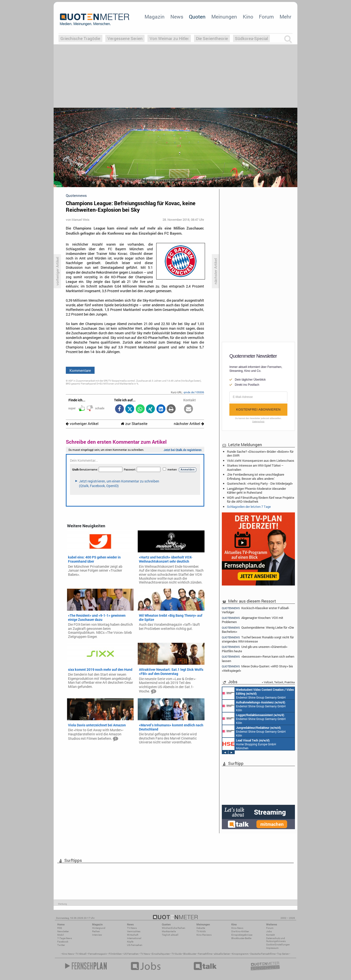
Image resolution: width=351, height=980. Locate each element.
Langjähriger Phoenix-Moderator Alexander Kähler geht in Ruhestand (256, 490)
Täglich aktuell (170, 935)
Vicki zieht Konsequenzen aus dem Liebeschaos (261, 461)
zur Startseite (134, 424)
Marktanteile (169, 931)
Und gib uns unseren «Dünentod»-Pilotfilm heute (255, 649)
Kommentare (80, 370)
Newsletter (63, 931)
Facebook (63, 942)
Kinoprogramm (240, 954)
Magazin (155, 17)
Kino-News (237, 928)
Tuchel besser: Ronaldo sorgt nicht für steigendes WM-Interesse (258, 639)
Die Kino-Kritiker (240, 931)
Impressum (272, 948)
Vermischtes (134, 931)
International (134, 938)
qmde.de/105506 (194, 392)
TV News (145, 954)
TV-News (132, 928)
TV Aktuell (81, 954)
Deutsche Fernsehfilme (263, 954)
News (177, 17)
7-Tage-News (65, 938)
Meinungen (224, 17)
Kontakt (270, 935)
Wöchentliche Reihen (174, 928)
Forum (266, 17)
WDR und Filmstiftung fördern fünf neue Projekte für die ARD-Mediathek (261, 500)
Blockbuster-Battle (241, 938)
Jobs (269, 931)
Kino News (68, 954)
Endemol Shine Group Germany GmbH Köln (258, 693)
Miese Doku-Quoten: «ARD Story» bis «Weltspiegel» (257, 668)
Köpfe (130, 942)
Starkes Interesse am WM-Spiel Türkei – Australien (255, 467)
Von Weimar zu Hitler (169, 38)
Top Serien (283, 954)
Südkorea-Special (251, 38)
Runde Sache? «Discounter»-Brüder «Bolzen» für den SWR (260, 453)
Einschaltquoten (161, 954)
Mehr (285, 17)
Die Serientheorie (212, 38)
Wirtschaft (133, 935)
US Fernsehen (131, 954)
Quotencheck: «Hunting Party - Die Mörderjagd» (260, 483)
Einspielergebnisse (242, 935)
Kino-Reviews (204, 935)
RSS (60, 928)
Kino (248, 17)
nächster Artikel (189, 424)
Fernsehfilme (205, 954)
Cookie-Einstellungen (278, 945)
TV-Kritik (201, 931)
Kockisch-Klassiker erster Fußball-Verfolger (256, 610)
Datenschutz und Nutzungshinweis (276, 940)
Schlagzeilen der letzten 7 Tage (249, 507)
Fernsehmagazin (98, 954)
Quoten (197, 17)
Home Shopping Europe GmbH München (249, 744)
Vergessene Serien (125, 38)
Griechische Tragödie (80, 38)
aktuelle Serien (222, 954)
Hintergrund (99, 928)
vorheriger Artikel (82, 424)
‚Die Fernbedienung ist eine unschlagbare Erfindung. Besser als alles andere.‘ (256, 476)
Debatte (201, 928)
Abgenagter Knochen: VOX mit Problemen (253, 620)
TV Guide (177, 954)
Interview (97, 935)
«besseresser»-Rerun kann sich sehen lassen (258, 658)
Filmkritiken (115, 954)
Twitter (61, 945)
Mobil (61, 935)
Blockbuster (190, 954)
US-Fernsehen (135, 945)
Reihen (96, 931)
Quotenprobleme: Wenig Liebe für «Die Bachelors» (258, 629)
